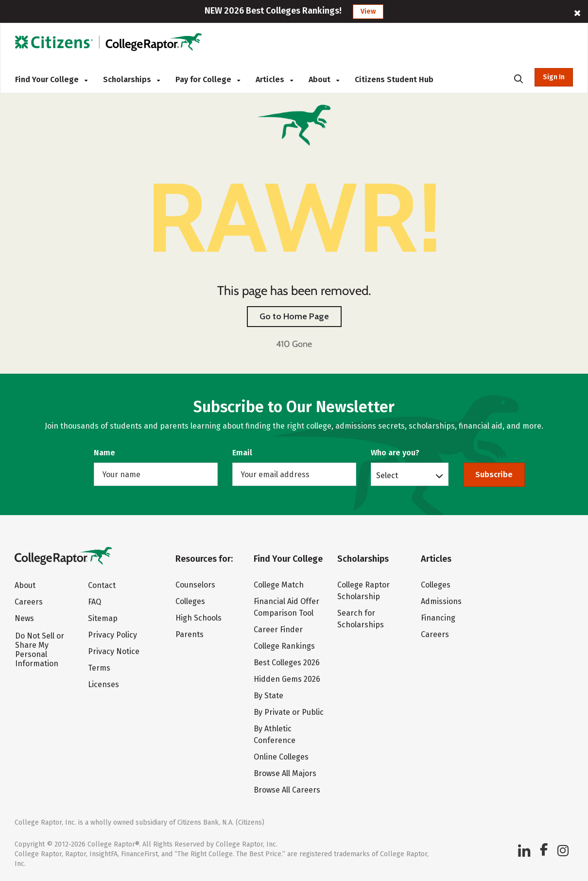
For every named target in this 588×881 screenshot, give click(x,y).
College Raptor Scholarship (363, 591)
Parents (190, 634)
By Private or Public (289, 712)
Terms (99, 668)
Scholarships (131, 79)
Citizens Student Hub (394, 79)
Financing (438, 618)
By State (268, 696)
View (368, 11)
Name (104, 453)
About (324, 79)
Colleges (190, 601)
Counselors (195, 585)
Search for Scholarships (361, 619)
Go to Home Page (294, 316)
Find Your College (51, 79)
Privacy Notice (114, 651)
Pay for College (208, 79)
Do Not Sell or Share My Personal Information (40, 650)
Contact (102, 585)
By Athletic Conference (275, 734)
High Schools (199, 618)
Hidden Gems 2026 (287, 679)
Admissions (441, 601)
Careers (29, 602)
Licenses (104, 684)
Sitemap (103, 618)
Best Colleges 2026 (287, 663)
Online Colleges (281, 757)
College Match (279, 585)
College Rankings (284, 646)
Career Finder (278, 630)
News (24, 618)
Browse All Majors (285, 773)
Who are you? (395, 453)
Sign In (554, 77)
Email (242, 453)
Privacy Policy (112, 635)
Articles (274, 79)
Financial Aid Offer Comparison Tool (286, 607)
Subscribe (494, 475)
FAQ (95, 602)
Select (387, 475)
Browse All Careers (287, 790)
